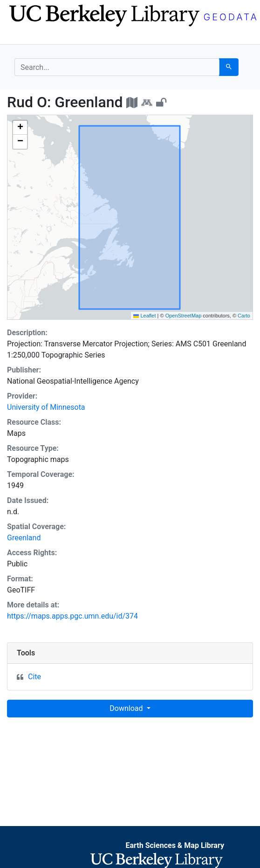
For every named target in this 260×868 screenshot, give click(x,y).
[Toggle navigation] (21, 36)
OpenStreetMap (184, 316)
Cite (34, 677)
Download (127, 708)
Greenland (24, 538)
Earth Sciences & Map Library (175, 845)
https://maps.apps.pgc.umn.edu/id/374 (72, 616)
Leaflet (144, 316)
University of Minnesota (46, 407)
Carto (244, 316)
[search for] (117, 67)
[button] (20, 128)
